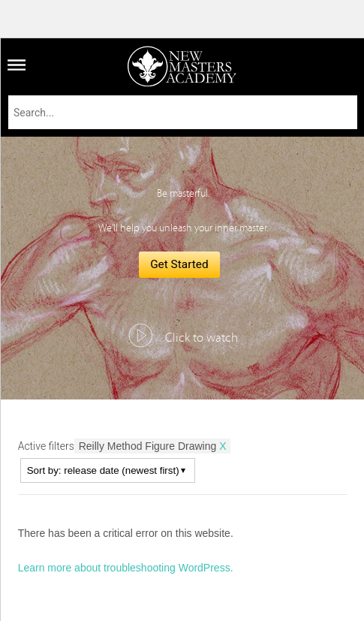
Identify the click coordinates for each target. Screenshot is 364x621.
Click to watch (202, 338)
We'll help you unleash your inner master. (183, 228)
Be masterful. (183, 194)
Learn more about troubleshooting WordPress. (126, 568)
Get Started (179, 264)
